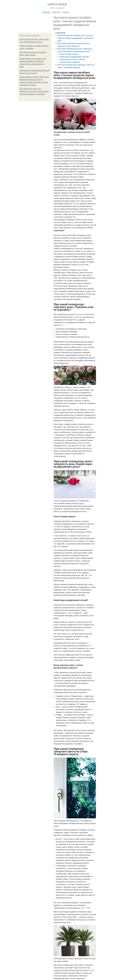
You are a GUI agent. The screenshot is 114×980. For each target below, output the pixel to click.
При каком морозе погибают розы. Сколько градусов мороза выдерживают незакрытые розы (76, 38)
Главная (46, 12)
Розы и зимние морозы (69, 54)
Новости (56, 12)
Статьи (66, 12)
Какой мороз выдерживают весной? (74, 57)
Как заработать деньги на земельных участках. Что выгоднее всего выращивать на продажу (34, 91)
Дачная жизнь (57, 4)
